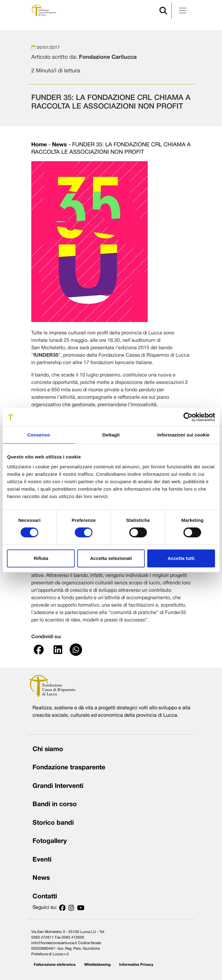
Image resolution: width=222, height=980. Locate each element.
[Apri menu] (183, 11)
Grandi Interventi (58, 786)
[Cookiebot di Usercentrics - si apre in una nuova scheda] (188, 417)
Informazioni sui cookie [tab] (183, 435)
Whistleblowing (97, 965)
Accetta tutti (181, 558)
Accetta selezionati (111, 558)
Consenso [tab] (39, 435)
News (59, 145)
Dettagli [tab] (111, 435)
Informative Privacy (136, 965)
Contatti (45, 897)
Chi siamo (48, 749)
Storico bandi (53, 823)
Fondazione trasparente (69, 768)
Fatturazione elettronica (55, 965)
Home (39, 145)
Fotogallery (50, 841)
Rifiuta (41, 558)
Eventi (42, 860)
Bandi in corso (55, 804)
